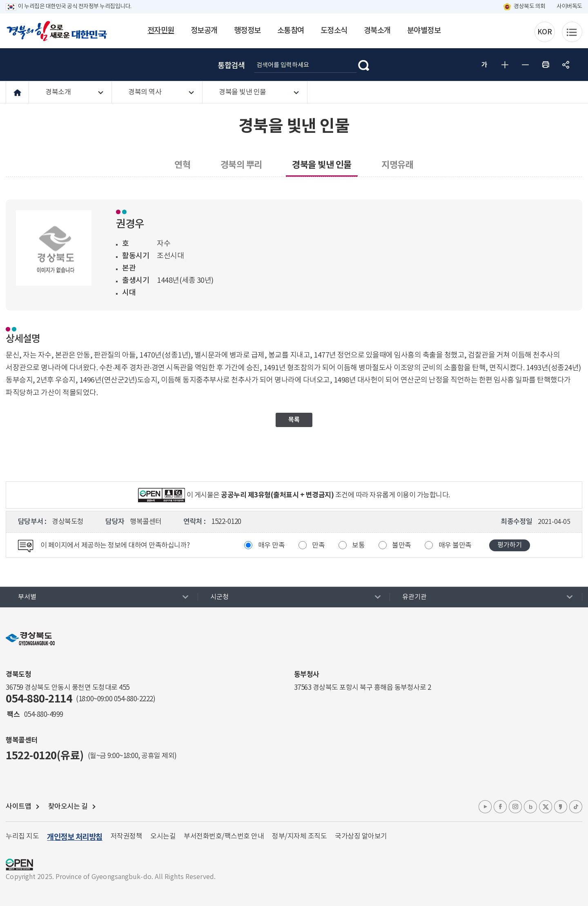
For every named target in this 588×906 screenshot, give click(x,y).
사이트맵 (18, 807)
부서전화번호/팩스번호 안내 (224, 837)
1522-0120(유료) (45, 756)
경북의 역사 (145, 92)
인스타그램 (515, 807)
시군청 (219, 597)
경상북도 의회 (530, 7)
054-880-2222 (134, 699)
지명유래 (397, 165)
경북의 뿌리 (241, 165)
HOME (17, 93)
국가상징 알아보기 (361, 837)
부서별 (27, 597)
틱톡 (576, 807)
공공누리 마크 (19, 865)
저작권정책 (127, 837)
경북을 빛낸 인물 (243, 92)
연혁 (182, 165)
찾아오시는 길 (68, 807)
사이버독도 (569, 7)
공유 (566, 65)
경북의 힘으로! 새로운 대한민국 (57, 31)
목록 (294, 420)
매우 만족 (272, 546)
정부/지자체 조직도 (299, 837)
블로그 (530, 807)
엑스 (546, 807)
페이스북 (500, 807)
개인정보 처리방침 (75, 837)
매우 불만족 (455, 546)
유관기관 (414, 597)
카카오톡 (561, 807)
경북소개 (58, 92)
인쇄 (546, 65)
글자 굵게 (484, 65)
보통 (358, 546)
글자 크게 (505, 65)
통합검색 (231, 66)
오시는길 (163, 837)
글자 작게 (525, 65)
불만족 (402, 546)
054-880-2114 (39, 699)
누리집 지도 (22, 837)
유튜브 (485, 807)
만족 (318, 546)
